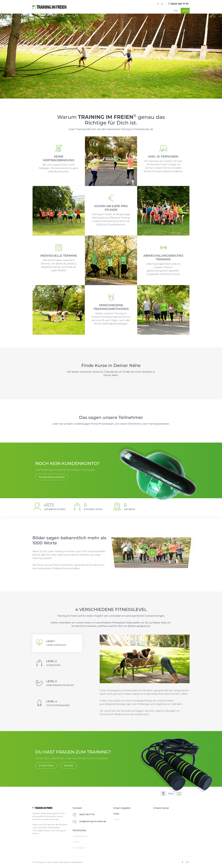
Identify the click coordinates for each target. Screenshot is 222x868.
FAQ (176, 10)
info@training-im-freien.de (93, 821)
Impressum (79, 848)
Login (185, 10)
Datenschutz (80, 836)
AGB (76, 842)
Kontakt (69, 766)
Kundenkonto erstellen (52, 477)
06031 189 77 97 (178, 4)
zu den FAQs (46, 766)
